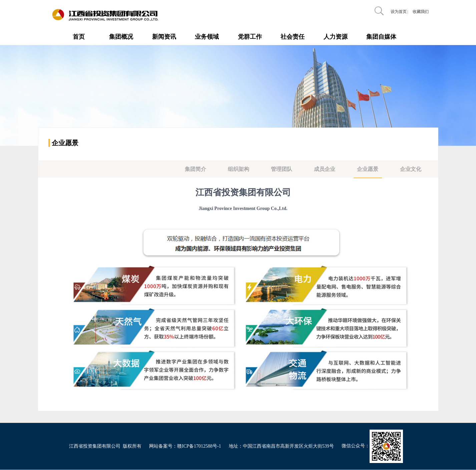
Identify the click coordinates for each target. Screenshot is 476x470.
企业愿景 (368, 169)
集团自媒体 (381, 37)
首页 (79, 37)
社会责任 (293, 37)
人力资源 (336, 37)
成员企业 (325, 169)
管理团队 (282, 169)
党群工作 (250, 37)
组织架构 (239, 169)
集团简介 (195, 169)
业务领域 (207, 37)
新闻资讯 (164, 37)
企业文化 (411, 169)
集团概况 (121, 37)
